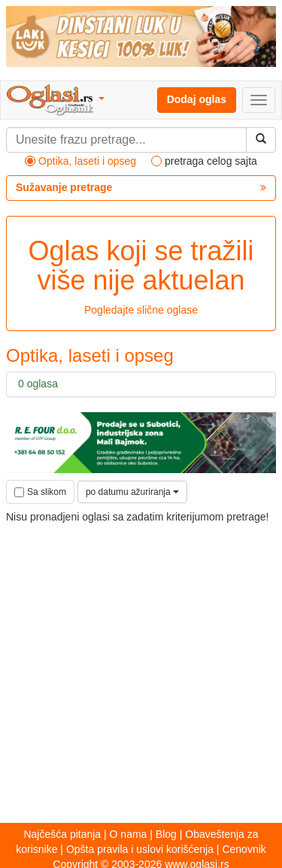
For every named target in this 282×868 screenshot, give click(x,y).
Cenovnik (244, 849)
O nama (129, 834)
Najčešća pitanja (62, 834)
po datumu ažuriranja (132, 492)
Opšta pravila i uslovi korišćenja (140, 849)
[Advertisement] (141, 666)
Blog (166, 834)
